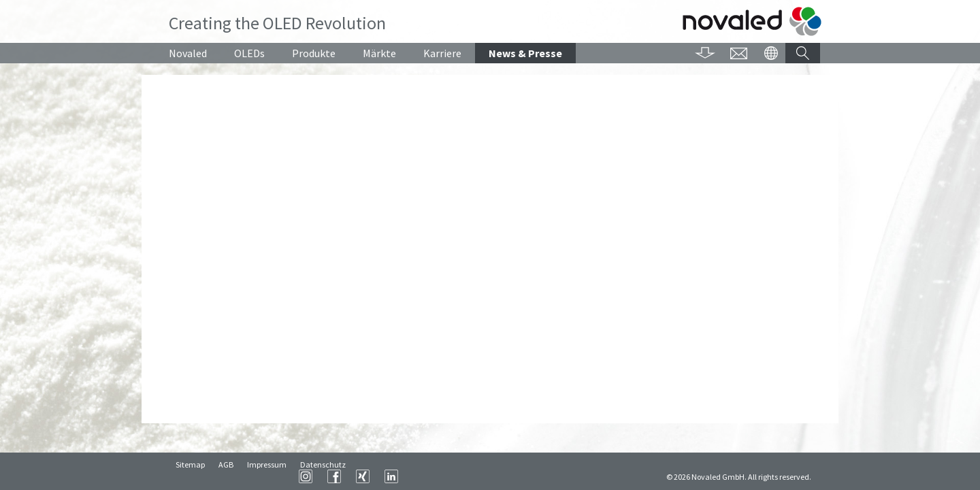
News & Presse (525, 53)
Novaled (188, 53)
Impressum (267, 477)
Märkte (379, 53)
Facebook (504, 476)
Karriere (442, 53)
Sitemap (190, 477)
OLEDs (249, 53)
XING (532, 476)
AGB (226, 477)
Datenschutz (323, 477)
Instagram (475, 476)
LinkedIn (561, 476)
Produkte (314, 53)
